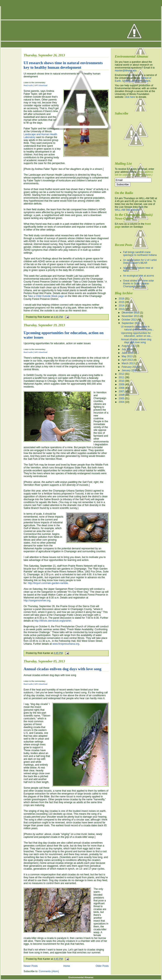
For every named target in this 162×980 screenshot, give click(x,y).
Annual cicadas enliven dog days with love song (62, 669)
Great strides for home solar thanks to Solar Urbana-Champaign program (139, 284)
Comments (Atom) (49, 971)
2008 (122, 388)
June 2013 (128, 353)
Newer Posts (31, 966)
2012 (122, 374)
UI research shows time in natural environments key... (137, 328)
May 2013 (127, 356)
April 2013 (128, 360)
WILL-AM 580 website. (127, 210)
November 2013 (131, 316)
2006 (122, 395)
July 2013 (127, 349)
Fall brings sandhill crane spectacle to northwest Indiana (140, 254)
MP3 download (41, 352)
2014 (122, 306)
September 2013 (131, 323)
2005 (122, 398)
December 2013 (131, 313)
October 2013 (130, 320)
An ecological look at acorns (139, 276)
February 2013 (130, 367)
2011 (122, 377)
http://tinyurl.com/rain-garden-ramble (48, 583)
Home (67, 966)
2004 (122, 402)
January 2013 (130, 370)
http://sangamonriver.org (37, 601)
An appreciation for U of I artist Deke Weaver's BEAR (140, 261)
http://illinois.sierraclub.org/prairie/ (53, 621)
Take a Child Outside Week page (46, 296)
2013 (122, 309)
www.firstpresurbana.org (66, 644)
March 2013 (129, 363)
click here (130, 97)
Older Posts (102, 966)
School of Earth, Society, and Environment (133, 79)
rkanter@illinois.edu (126, 71)
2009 (122, 384)
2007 (122, 391)
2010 (122, 381)
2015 (122, 302)
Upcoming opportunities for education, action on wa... (137, 335)
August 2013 (129, 346)
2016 (122, 299)
